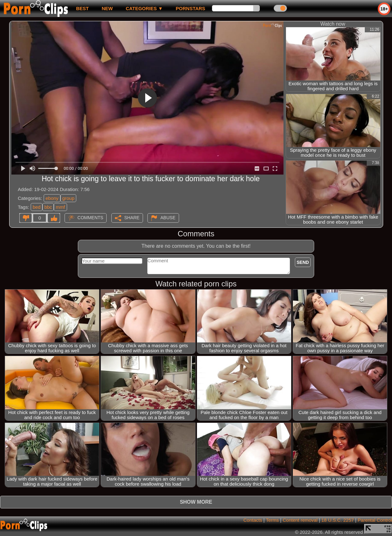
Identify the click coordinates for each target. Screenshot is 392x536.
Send (303, 262)
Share (132, 218)
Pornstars (191, 8)
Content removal (300, 520)
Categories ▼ (144, 8)
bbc (48, 207)
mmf (60, 207)
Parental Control (375, 520)
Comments (90, 218)
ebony (52, 198)
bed (37, 207)
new (107, 8)
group (68, 198)
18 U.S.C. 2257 (338, 520)
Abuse (168, 218)
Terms (272, 520)
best (82, 8)
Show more (196, 502)
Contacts (253, 520)
